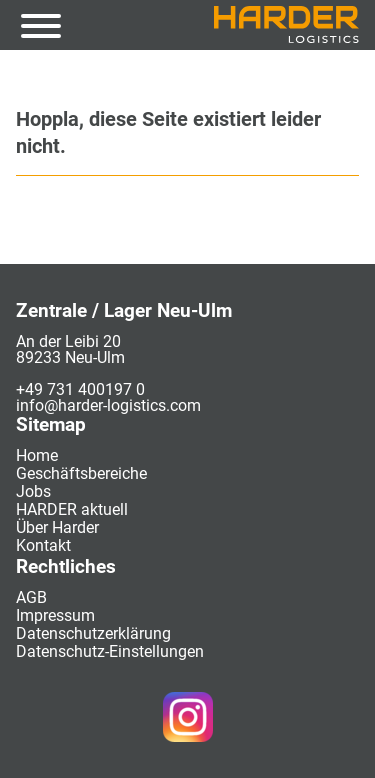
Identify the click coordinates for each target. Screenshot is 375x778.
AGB (31, 597)
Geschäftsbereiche (81, 473)
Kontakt (43, 545)
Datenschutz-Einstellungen (110, 651)
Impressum (55, 615)
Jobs (33, 491)
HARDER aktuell (72, 509)
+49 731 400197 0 (80, 389)
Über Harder (57, 527)
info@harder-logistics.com (108, 405)
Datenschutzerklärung (93, 633)
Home (37, 455)
